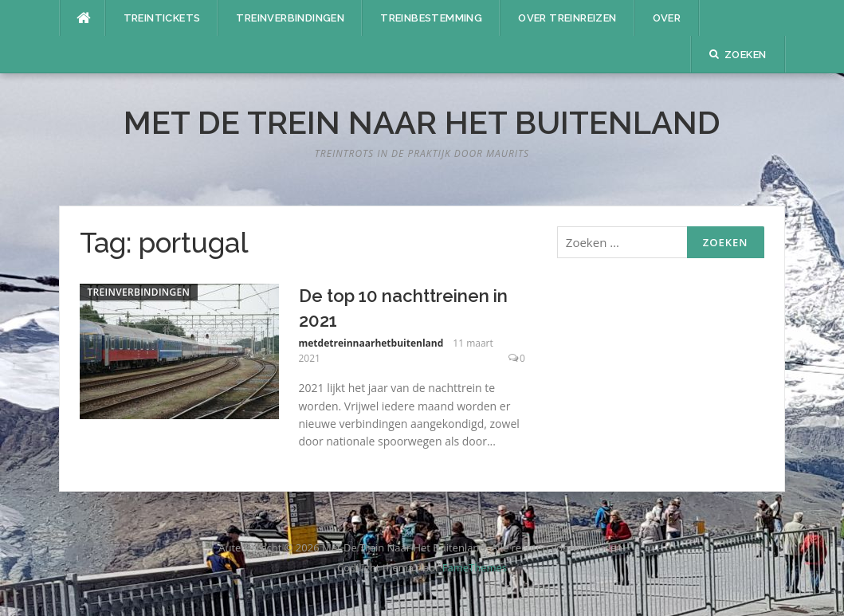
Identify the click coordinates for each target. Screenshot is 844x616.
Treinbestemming (431, 18)
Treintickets (162, 18)
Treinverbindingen (290, 18)
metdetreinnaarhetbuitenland (371, 343)
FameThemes (475, 567)
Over (667, 18)
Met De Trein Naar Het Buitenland (422, 122)
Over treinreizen (567, 18)
